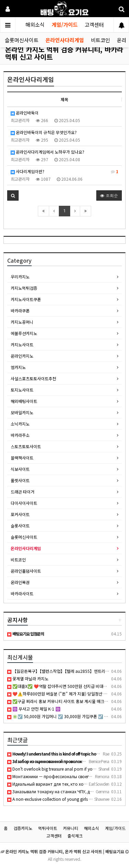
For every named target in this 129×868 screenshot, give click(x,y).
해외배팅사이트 (24, 401)
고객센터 (94, 25)
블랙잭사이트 (22, 458)
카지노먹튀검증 (24, 288)
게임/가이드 (65, 25)
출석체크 (75, 836)
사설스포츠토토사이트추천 (33, 378)
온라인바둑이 (25, 113)
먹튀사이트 (48, 828)
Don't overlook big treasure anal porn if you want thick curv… (68, 769)
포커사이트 (20, 514)
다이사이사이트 (24, 503)
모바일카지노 (22, 412)
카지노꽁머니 (22, 322)
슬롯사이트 (20, 526)
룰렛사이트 (20, 480)
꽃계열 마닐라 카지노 (28, 679)
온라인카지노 (22, 356)
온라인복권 (20, 582)
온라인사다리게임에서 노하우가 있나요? (47, 152)
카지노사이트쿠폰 (26, 299)
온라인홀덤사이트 (26, 571)
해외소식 (35, 25)
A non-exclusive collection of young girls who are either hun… (67, 799)
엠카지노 (18, 367)
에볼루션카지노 (24, 333)
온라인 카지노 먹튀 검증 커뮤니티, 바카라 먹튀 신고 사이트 (64, 53)
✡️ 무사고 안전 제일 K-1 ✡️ (34, 709)
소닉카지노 (20, 424)
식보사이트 (20, 469)
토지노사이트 (22, 390)
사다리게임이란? (64, 171)
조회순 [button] (109, 195)
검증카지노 (23, 828)
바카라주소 (20, 435)
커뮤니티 (71, 828)
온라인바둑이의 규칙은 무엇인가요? (44, 132)
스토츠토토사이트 (26, 446)
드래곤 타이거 (23, 492)
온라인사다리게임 (65, 40)
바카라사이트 (22, 593)
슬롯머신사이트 (22, 40)
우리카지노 (20, 277)
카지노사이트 (22, 344)
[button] (13, 195)
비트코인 (100, 40)
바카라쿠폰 (20, 311)
